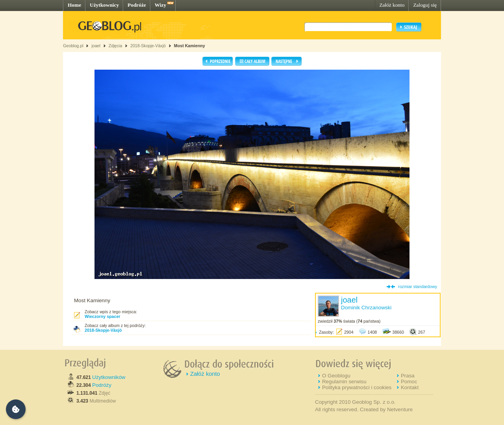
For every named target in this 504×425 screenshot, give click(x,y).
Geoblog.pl (73, 46)
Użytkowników (109, 377)
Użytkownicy (104, 5)
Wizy (160, 5)
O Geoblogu (336, 376)
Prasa (408, 376)
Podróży (102, 385)
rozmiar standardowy (418, 286)
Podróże (137, 5)
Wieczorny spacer (103, 316)
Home (74, 5)
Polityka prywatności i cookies (357, 387)
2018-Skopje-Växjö (148, 46)
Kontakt (410, 387)
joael (96, 46)
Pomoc (409, 382)
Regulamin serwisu (344, 382)
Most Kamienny (190, 46)
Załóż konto (392, 5)
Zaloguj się (425, 5)
